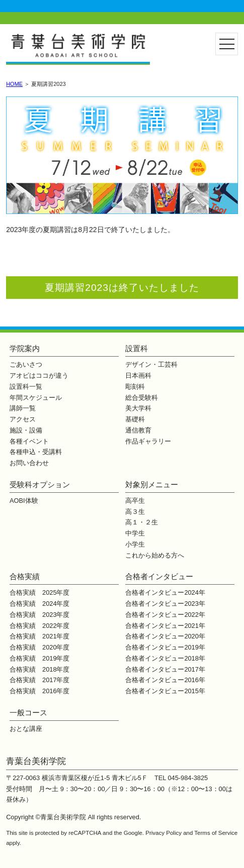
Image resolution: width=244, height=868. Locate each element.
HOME (14, 84)
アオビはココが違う (39, 375)
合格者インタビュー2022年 (165, 615)
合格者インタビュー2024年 (165, 592)
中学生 (135, 533)
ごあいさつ (26, 364)
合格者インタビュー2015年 (165, 691)
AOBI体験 (24, 501)
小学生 (135, 544)
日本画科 (138, 375)
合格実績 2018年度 (39, 669)
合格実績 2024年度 (39, 604)
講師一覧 (23, 408)
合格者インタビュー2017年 (165, 669)
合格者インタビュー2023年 (165, 604)
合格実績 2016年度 (39, 691)
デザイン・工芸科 (151, 364)
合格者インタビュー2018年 (165, 658)
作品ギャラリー (148, 441)
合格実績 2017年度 (39, 680)
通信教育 (138, 430)
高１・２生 (142, 522)
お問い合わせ (29, 463)
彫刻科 (135, 387)
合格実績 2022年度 (39, 626)
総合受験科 (142, 398)
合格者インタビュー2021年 (165, 626)
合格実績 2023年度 (39, 615)
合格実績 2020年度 (39, 647)
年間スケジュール (36, 398)
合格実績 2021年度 (39, 636)
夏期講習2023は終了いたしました (122, 288)
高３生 (135, 512)
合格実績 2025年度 (39, 592)
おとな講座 (26, 729)
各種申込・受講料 (36, 452)
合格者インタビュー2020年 (165, 636)
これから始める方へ (155, 555)
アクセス (23, 419)
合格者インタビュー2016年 (165, 680)
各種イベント (29, 441)
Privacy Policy (164, 833)
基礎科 (135, 419)
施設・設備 (26, 430)
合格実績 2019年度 (39, 658)
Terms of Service (216, 833)
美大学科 (138, 408)
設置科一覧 (26, 387)
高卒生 (135, 501)
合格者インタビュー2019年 (165, 647)
